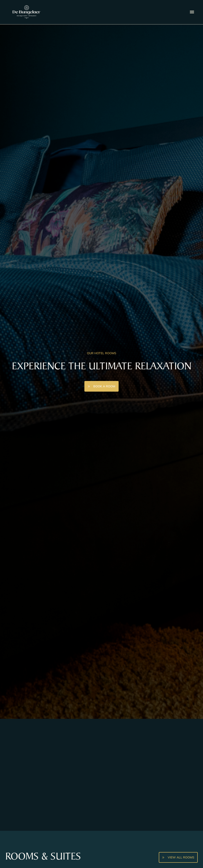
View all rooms (181, 857)
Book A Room (104, 386)
